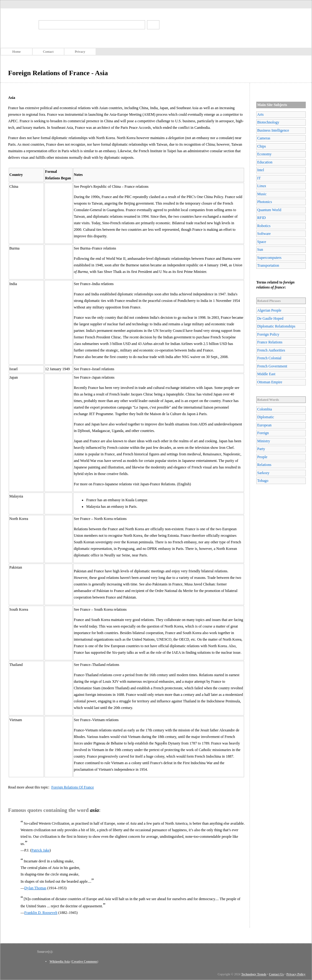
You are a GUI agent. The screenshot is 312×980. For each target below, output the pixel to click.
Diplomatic (266, 417)
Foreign (263, 433)
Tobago (263, 481)
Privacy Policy (296, 974)
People (262, 457)
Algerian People (269, 310)
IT (259, 178)
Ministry (264, 441)
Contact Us (277, 974)
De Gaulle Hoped (270, 318)
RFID (261, 218)
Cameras (264, 138)
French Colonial (269, 358)
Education (265, 162)
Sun (260, 250)
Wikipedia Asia (60, 961)
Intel (261, 170)
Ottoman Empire (270, 382)
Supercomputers (269, 258)
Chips (262, 146)
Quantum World (269, 210)
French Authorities (271, 350)
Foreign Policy (268, 334)
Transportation (268, 265)
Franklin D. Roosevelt (41, 913)
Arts (260, 114)
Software (264, 234)
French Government (272, 366)
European (264, 425)
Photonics (265, 202)
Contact (48, 51)
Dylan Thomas (35, 888)
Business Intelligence (273, 130)
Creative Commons (84, 961)
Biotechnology (268, 122)
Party (261, 449)
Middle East (266, 374)
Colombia (265, 409)
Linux (262, 186)
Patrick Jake (40, 850)
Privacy (80, 51)
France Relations (270, 342)
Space (262, 242)
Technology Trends (254, 974)
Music (262, 194)
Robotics (264, 226)
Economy (264, 154)
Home (17, 51)
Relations (264, 465)
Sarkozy (263, 473)
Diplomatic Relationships (276, 326)
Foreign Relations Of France (73, 787)
